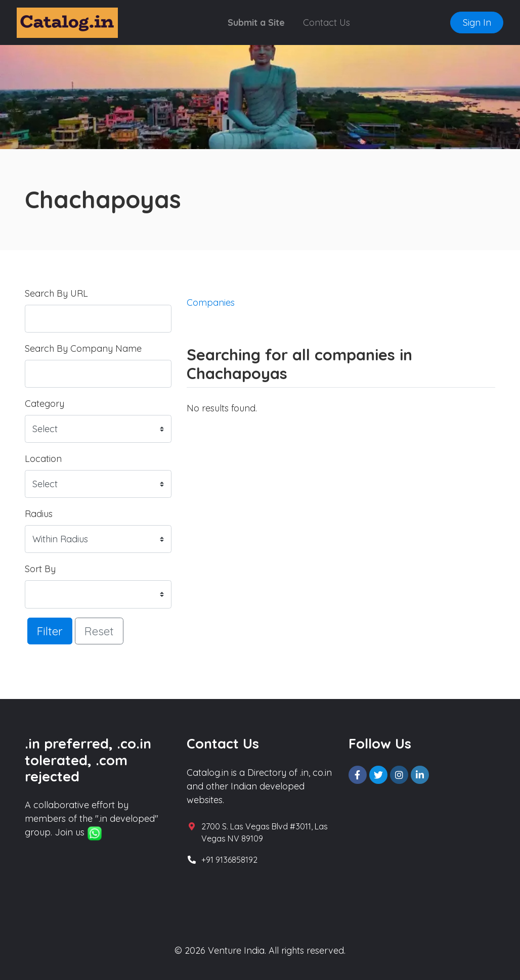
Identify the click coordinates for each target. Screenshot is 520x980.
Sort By (40, 569)
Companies (211, 302)
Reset (99, 631)
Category (45, 404)
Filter (50, 631)
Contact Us (327, 22)
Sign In (477, 22)
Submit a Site (256, 22)
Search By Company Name (83, 348)
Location (43, 459)
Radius (39, 514)
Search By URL (56, 293)
